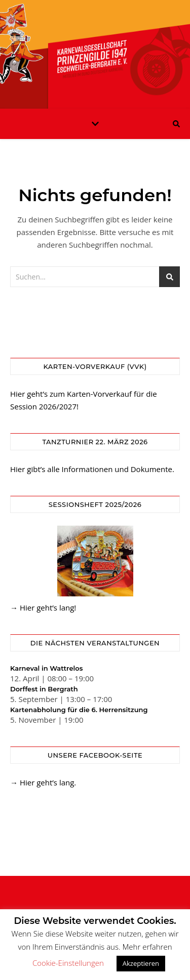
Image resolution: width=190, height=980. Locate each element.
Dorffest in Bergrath (44, 689)
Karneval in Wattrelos (46, 668)
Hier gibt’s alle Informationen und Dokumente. (92, 469)
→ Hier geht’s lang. (43, 782)
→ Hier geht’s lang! (43, 608)
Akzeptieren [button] (141, 963)
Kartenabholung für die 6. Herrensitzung (79, 710)
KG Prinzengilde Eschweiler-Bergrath (95, 48)
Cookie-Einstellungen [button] (68, 963)
